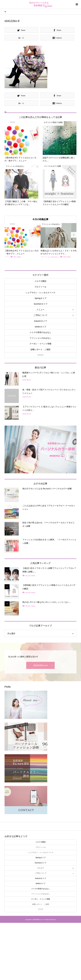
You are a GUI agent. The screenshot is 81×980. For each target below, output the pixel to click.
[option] (23, 241)
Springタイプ (40, 298)
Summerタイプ (40, 304)
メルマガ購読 (40, 281)
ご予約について (40, 315)
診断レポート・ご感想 (40, 349)
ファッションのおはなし (40, 338)
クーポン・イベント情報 (40, 344)
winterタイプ (40, 327)
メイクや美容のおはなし (40, 332)
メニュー (40, 310)
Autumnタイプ (40, 321)
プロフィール (40, 287)
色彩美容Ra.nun (40, 665)
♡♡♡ (40, 355)
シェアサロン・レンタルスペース (40, 293)
